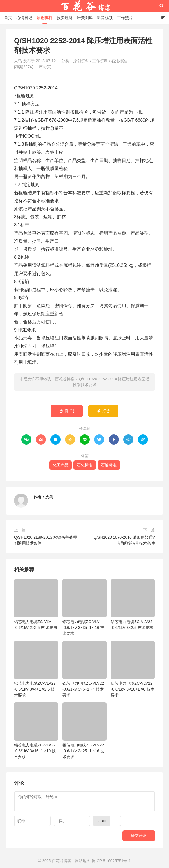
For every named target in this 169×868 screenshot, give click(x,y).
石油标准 (119, 61)
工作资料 (100, 61)
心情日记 (24, 18)
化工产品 (61, 465)
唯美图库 (85, 18)
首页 (8, 18)
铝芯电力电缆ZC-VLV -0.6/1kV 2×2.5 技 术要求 (36, 604)
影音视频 (105, 18)
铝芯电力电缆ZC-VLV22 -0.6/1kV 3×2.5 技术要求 (133, 604)
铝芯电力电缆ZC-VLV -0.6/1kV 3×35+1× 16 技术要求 (84, 607)
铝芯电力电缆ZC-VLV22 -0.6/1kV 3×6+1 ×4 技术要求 (84, 669)
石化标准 (85, 465)
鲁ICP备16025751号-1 (111, 861)
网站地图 (83, 861)
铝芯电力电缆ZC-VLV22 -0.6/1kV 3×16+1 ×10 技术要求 (36, 731)
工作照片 (125, 18)
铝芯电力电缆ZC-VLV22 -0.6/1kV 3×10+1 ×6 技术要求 (133, 669)
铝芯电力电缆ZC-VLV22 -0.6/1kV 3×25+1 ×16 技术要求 (84, 731)
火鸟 (49, 497)
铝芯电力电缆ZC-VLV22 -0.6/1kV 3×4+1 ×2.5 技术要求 (36, 669)
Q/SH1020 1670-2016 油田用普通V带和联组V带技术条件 (124, 540)
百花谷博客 (85, 6)
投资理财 (65, 18)
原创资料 (45, 18)
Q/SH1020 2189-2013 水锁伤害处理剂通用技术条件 (45, 540)
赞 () (67, 411)
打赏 (103, 411)
